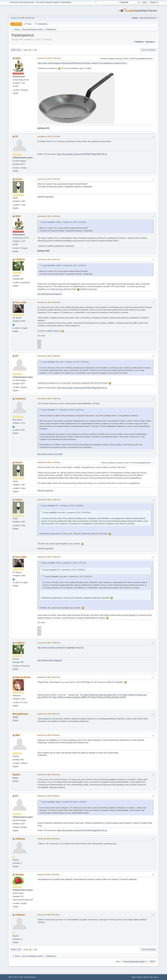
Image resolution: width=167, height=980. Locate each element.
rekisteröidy (66, 2)
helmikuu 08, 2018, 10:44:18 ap (48, 874)
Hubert (19, 179)
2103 (39, 345)
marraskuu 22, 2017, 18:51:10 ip (49, 259)
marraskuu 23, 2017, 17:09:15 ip (49, 500)
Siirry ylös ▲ (154, 977)
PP (17, 137)
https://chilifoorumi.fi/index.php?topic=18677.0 (101, 695)
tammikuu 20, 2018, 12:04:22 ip (48, 796)
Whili (18, 58)
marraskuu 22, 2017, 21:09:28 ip (49, 356)
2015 (39, 341)
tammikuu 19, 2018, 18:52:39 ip (48, 735)
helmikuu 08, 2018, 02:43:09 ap (48, 839)
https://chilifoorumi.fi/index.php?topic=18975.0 (109, 697)
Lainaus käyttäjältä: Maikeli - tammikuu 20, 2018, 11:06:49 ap (64, 802)
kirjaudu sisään (52, 2)
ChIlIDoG (20, 259)
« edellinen (139, 42)
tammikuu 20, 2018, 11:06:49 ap (49, 775)
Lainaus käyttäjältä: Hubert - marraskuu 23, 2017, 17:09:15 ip (64, 563)
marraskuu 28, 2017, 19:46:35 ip (49, 643)
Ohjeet (134, 977)
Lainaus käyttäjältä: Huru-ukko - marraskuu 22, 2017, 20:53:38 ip (65, 362)
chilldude (20, 839)
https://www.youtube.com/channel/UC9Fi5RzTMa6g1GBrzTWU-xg (82, 154)
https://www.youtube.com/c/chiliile (50, 454)
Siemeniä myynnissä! (45, 197)
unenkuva (21, 399)
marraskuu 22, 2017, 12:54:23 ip (49, 216)
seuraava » (150, 42)
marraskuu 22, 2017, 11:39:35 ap (49, 58)
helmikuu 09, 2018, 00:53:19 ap (48, 915)
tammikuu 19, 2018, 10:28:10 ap (49, 677)
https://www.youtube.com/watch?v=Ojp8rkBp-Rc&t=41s (61, 648)
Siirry (118, 961)
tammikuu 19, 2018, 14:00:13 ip (48, 714)
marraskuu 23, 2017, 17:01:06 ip (49, 462)
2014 (39, 343)
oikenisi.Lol (133, 615)
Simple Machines (30, 977)
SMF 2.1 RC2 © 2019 (16, 977)
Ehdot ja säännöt (143, 977)
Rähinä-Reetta (23, 677)
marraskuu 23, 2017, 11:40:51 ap (49, 399)
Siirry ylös (16, 950)
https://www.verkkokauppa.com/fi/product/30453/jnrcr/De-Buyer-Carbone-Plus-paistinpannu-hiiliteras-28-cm (82, 63)
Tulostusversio (148, 50)
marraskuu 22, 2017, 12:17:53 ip (49, 136)
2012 (39, 348)
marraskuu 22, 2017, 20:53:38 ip (49, 302)
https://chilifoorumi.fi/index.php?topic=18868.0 (70, 697)
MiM (17, 735)
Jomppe (20, 875)
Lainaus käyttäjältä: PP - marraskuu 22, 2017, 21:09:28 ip (62, 505)
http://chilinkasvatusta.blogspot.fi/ (50, 294)
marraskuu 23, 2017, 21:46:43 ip (49, 557)
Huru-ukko (21, 302)
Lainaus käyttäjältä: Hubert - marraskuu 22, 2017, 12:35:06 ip (64, 222)
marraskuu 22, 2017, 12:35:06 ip (49, 179)
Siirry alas (16, 50)
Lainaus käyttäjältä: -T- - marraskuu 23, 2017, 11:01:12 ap (63, 410)
